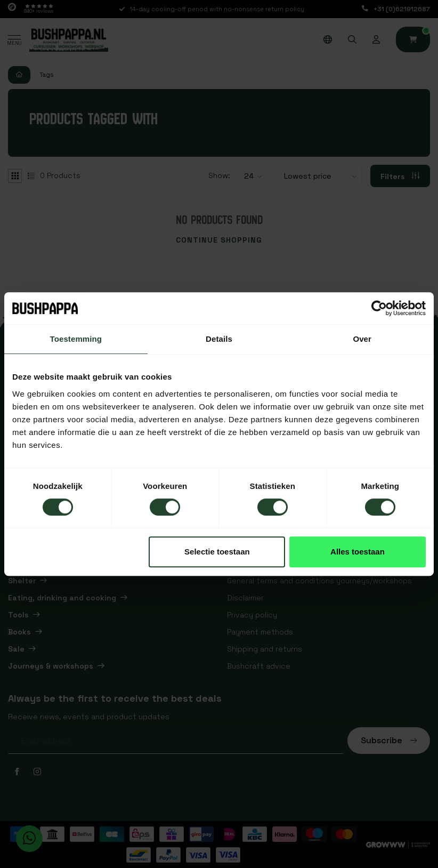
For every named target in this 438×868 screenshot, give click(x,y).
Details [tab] (219, 339)
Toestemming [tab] (76, 339)
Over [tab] (362, 339)
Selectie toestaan (217, 552)
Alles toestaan (358, 552)
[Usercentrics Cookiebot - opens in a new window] (379, 308)
